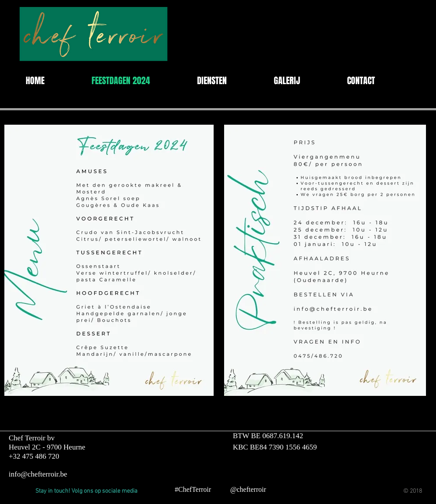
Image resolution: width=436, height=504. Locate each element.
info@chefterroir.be (38, 474)
